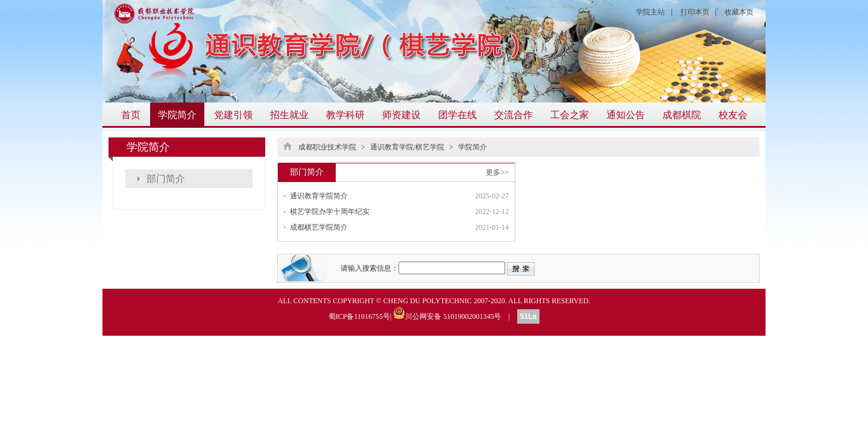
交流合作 (514, 115)
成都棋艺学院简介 (319, 227)
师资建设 (401, 115)
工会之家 (570, 115)
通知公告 (626, 115)
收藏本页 (739, 12)
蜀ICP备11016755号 (359, 316)
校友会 (733, 115)
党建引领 (233, 115)
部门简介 (166, 179)
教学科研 (345, 115)
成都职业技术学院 (327, 147)
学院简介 (177, 115)
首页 (131, 115)
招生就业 (289, 115)
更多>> (497, 172)
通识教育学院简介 (319, 196)
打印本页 (695, 12)
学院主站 (650, 12)
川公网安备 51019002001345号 (447, 313)
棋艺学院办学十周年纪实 (330, 212)
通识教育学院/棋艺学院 (407, 147)
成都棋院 (682, 115)
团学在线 (458, 115)
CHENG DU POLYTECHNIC (428, 301)
